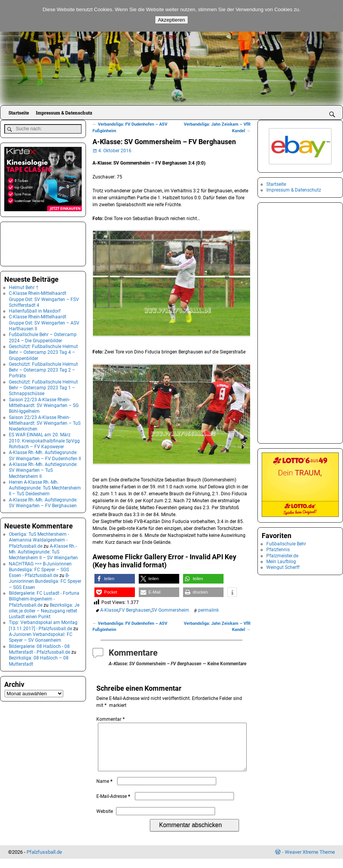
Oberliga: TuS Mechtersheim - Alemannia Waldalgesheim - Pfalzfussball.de (39, 539)
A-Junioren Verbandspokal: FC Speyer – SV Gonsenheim (41, 636)
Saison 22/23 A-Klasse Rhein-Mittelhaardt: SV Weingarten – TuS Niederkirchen (45, 422)
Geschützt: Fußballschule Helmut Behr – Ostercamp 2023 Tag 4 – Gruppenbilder (43, 351)
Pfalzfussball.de (44, 861)
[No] (333, 16)
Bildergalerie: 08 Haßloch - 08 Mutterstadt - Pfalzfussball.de (40, 648)
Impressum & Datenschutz (64, 113)
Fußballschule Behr (286, 544)
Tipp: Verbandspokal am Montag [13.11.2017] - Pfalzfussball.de (43, 625)
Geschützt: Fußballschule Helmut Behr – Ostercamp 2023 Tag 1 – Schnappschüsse (43, 387)
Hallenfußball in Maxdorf (35, 310)
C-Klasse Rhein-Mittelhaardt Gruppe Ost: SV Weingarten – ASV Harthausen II (44, 322)
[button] (115, 579)
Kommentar (111, 719)
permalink (208, 610)
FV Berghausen (135, 610)
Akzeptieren (171, 20)
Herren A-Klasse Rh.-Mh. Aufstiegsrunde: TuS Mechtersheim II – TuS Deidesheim (45, 487)
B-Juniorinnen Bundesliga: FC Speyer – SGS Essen (45, 580)
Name (105, 791)
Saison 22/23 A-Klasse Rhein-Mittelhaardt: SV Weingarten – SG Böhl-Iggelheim (44, 405)
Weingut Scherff (283, 567)
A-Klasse (109, 610)
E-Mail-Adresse (114, 806)
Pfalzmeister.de (282, 556)
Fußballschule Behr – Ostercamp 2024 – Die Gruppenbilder (43, 337)
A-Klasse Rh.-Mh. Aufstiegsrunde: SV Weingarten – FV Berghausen (43, 502)
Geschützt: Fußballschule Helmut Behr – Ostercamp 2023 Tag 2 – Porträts (43, 369)
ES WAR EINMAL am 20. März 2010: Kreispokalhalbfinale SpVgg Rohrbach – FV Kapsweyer (44, 440)
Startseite (19, 113)
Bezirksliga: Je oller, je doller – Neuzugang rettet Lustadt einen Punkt (44, 610)
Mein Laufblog (281, 562)
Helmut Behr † (24, 286)
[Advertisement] (43, 242)
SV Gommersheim (170, 610)
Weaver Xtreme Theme (310, 861)
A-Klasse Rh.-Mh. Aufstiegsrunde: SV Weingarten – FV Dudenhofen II (45, 455)
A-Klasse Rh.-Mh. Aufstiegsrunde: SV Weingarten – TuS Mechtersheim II (43, 469)
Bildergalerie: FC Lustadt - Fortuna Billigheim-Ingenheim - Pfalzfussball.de (44, 598)
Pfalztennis (278, 550)
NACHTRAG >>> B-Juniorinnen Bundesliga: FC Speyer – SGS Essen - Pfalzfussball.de (40, 569)
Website (105, 821)
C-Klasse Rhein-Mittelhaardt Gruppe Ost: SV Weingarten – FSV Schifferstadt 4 (44, 299)
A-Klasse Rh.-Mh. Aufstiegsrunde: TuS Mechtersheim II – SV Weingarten (43, 551)
